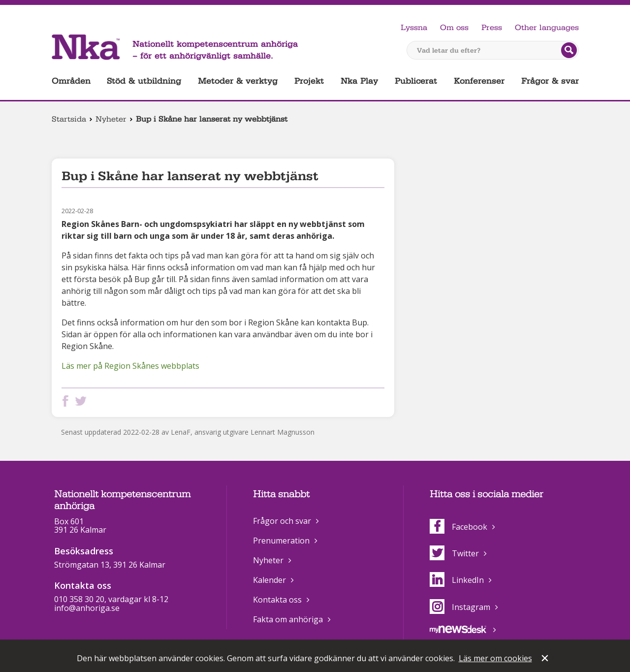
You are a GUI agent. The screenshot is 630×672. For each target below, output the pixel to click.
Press (492, 28)
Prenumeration (281, 541)
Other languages (547, 28)
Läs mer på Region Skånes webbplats (130, 366)
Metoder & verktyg (238, 81)
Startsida (69, 119)
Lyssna (414, 28)
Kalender (269, 580)
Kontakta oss (277, 600)
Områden (71, 81)
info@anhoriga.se (87, 608)
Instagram (460, 607)
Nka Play (359, 81)
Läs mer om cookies (495, 658)
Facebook (458, 527)
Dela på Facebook (67, 401)
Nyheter (111, 119)
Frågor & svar (550, 81)
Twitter (454, 553)
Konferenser (479, 81)
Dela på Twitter (83, 401)
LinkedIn (457, 580)
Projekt (309, 81)
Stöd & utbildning (144, 81)
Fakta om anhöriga (288, 619)
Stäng (546, 659)
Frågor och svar (282, 521)
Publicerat (416, 81)
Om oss (454, 28)
